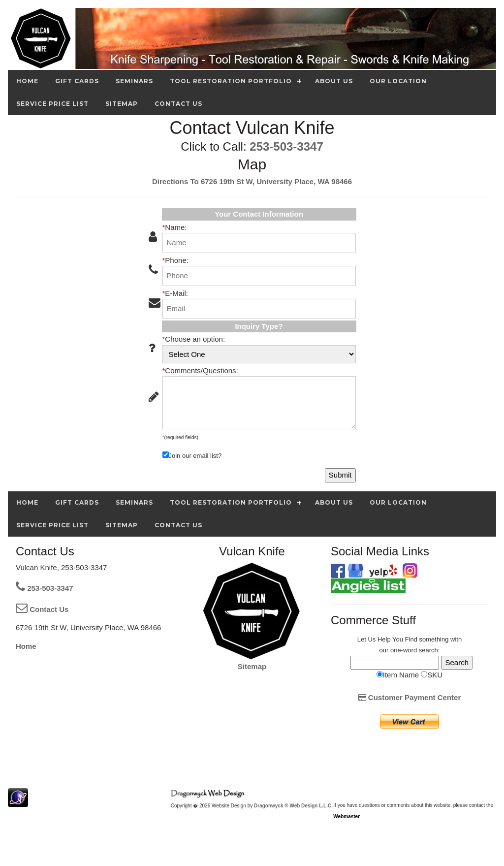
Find (411, 639)
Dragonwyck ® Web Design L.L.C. (293, 806)
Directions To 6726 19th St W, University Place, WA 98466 (252, 181)
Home (26, 646)
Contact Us (42, 609)
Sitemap (252, 666)
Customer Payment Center (410, 697)
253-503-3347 (286, 146)
